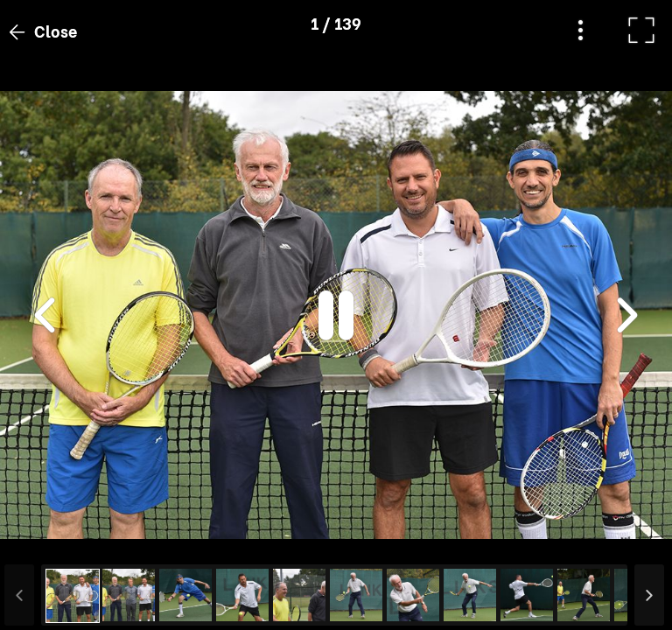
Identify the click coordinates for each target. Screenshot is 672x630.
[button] (46, 540)
